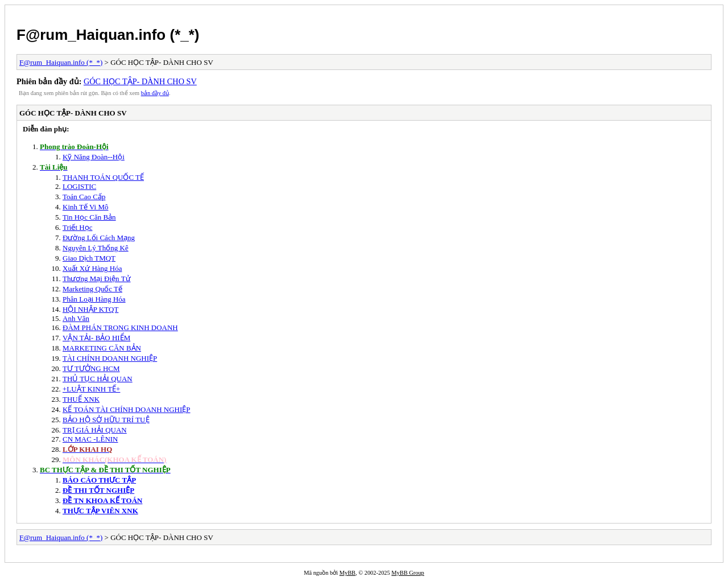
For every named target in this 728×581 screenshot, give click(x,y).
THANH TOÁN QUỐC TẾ (103, 177)
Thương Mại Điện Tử (97, 279)
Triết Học (77, 227)
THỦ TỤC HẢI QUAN (98, 379)
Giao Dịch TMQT (89, 258)
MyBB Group (408, 573)
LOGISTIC (79, 186)
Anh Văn (76, 318)
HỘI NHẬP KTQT (90, 309)
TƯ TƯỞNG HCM (91, 368)
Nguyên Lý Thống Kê (96, 248)
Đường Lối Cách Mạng (99, 238)
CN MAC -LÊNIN (90, 439)
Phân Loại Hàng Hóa (94, 299)
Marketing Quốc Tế (92, 289)
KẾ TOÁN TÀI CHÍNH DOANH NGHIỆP (127, 409)
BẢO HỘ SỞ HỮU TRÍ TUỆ (106, 420)
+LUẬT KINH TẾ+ (91, 389)
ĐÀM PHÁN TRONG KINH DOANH (120, 327)
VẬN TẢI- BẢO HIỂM (96, 338)
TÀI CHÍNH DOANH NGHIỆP (110, 358)
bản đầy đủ (155, 93)
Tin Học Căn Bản (89, 217)
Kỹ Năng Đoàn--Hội (94, 157)
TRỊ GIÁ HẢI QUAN (95, 430)
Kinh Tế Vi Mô (86, 207)
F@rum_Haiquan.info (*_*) (108, 35)
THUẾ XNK (81, 399)
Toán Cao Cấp (84, 197)
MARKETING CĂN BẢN (102, 348)
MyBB (348, 573)
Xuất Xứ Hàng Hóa (92, 268)
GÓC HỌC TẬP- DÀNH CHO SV (140, 81)
